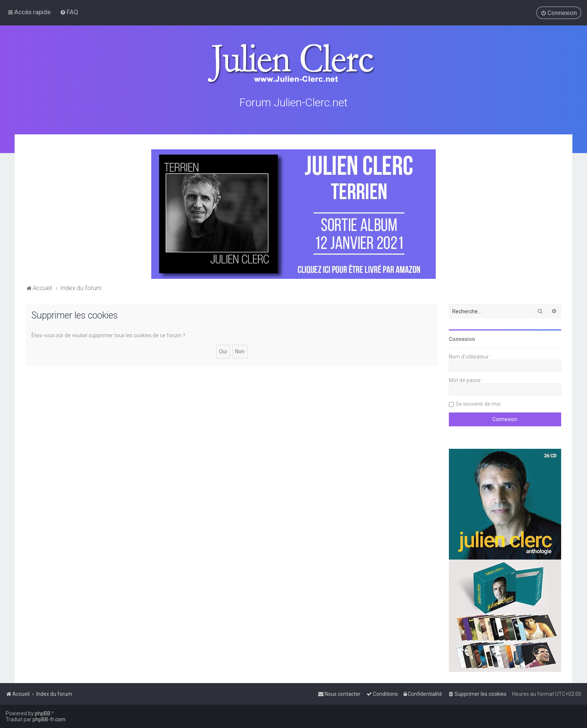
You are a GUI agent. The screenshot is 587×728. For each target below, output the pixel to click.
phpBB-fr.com (49, 719)
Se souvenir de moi (478, 403)
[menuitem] (69, 12)
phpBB (43, 713)
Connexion (462, 338)
